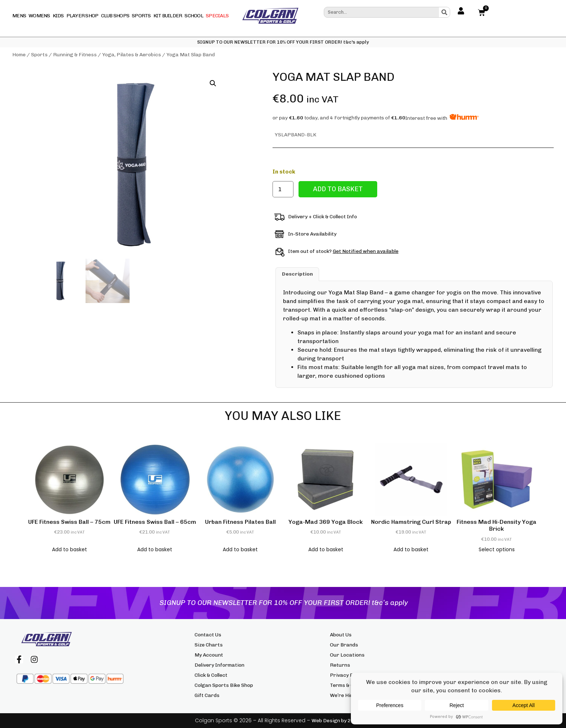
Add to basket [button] (69, 549)
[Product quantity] (283, 189)
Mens (19, 16)
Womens (39, 16)
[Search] (444, 12)
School (194, 16)
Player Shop (82, 16)
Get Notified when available (366, 251)
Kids (58, 16)
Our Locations (347, 655)
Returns (340, 665)
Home (19, 55)
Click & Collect (211, 675)
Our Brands (344, 645)
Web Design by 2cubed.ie (341, 721)
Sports (141, 16)
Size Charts (209, 645)
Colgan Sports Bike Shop (224, 685)
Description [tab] (297, 274)
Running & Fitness (75, 55)
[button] (213, 83)
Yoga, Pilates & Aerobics (132, 55)
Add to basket (338, 189)
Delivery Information (219, 665)
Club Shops (115, 16)
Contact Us (208, 635)
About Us (341, 635)
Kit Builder (168, 16)
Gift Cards (207, 695)
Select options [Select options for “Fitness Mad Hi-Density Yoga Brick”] (497, 549)
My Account (209, 655)
